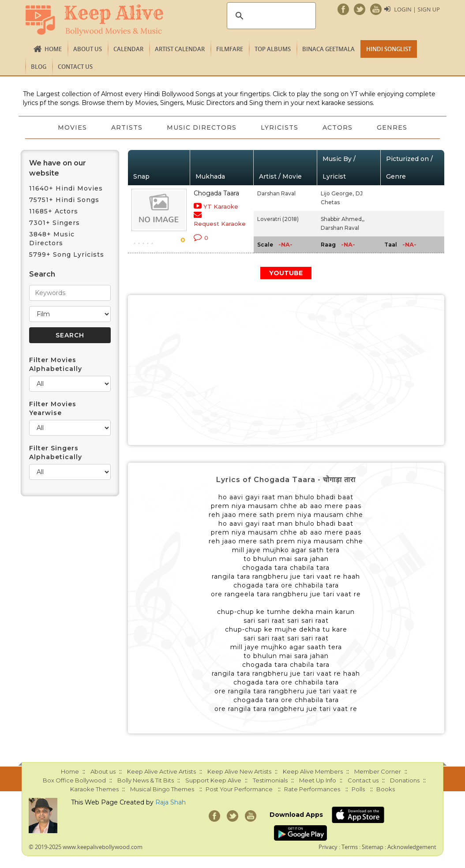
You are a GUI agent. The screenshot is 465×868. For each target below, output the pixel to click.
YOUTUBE (286, 273)
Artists (126, 127)
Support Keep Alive (213, 780)
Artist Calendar (180, 49)
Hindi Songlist (389, 49)
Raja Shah (171, 802)
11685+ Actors (54, 211)
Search (42, 274)
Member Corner (378, 771)
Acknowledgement (412, 847)
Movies (71, 127)
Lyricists (280, 127)
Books (386, 789)
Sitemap (373, 847)
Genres (393, 127)
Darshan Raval (276, 193)
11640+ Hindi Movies (66, 188)
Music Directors (202, 127)
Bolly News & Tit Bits (146, 780)
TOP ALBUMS (273, 49)
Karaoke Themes (94, 789)
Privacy (328, 847)
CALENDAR (128, 49)
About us (88, 49)
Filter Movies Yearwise (53, 408)
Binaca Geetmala (328, 49)
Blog (39, 67)
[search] (270, 16)
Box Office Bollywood (74, 780)
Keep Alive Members (313, 771)
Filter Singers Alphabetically (56, 453)
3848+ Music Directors (52, 239)
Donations (405, 780)
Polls (358, 789)
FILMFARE (230, 49)
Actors (338, 127)
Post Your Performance (239, 789)
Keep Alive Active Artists (161, 771)
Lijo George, (337, 193)
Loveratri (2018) (278, 219)
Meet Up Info (318, 780)
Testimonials (270, 780)
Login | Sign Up (417, 9)
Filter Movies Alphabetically (56, 364)
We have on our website (58, 168)
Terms (350, 847)
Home (53, 49)
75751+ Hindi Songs (64, 200)
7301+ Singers (54, 223)
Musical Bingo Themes (162, 789)
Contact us (75, 67)
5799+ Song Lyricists (67, 254)
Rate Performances (312, 789)
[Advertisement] (286, 370)
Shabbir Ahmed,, (343, 219)
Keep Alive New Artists (239, 771)
